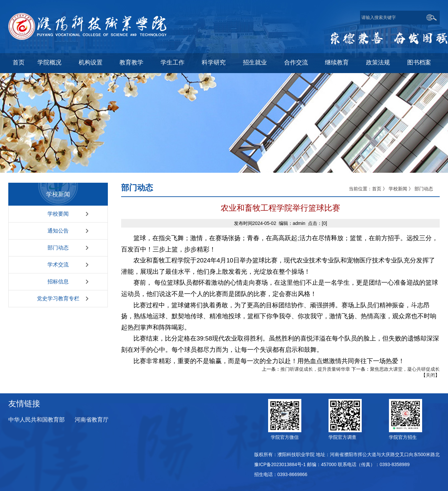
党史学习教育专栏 (58, 298)
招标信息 (58, 282)
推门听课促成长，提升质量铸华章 (315, 369)
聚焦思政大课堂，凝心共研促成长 (405, 369)
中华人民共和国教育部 (37, 420)
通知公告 (58, 231)
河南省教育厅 (92, 420)
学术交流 (58, 265)
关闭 (430, 375)
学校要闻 (58, 214)
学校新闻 (398, 189)
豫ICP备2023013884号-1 (280, 464)
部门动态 (58, 248)
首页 (377, 189)
